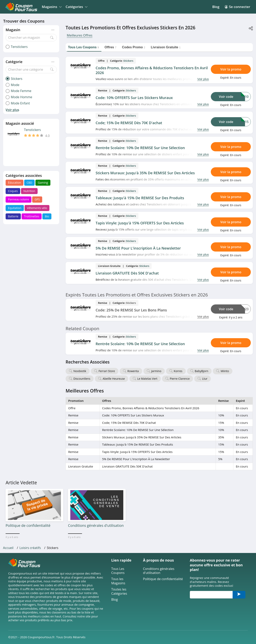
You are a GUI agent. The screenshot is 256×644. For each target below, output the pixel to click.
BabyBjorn (202, 371)
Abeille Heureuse (114, 379)
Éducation (14, 183)
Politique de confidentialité (163, 579)
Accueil (8, 548)
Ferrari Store (107, 371)
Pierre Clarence (180, 379)
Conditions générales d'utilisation (159, 571)
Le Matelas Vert (147, 379)
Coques (13, 191)
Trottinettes (32, 216)
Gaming (43, 183)
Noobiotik (80, 371)
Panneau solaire (18, 199)
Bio (47, 216)
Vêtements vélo (37, 208)
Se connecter (237, 7)
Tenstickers (32, 130)
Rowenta (133, 371)
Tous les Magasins (118, 581)
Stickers (128, 61)
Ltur (205, 379)
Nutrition (29, 191)
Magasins (51, 7)
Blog (216, 7)
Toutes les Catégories (119, 591)
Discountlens (82, 379)
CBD (29, 183)
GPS (37, 199)
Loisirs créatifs (30, 548)
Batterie (13, 216)
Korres (178, 371)
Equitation (15, 208)
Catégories (76, 7)
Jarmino (156, 371)
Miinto (225, 371)
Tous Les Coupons (118, 571)
